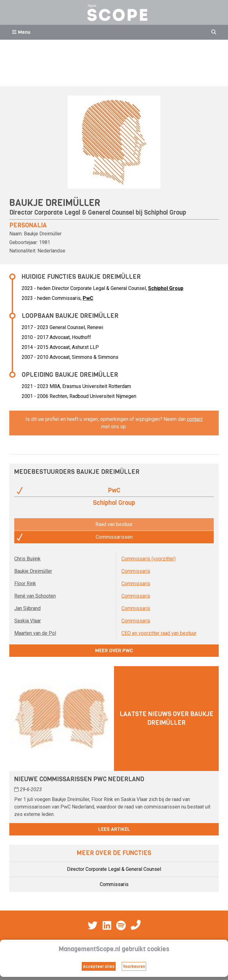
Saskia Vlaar (28, 621)
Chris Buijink (27, 559)
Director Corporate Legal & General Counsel (114, 869)
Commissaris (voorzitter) (149, 559)
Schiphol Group (165, 213)
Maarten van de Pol (35, 633)
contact (195, 419)
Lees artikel (114, 829)
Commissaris (136, 571)
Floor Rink (25, 584)
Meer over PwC (114, 650)
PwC (88, 298)
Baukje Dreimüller (33, 571)
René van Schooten (35, 596)
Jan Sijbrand (27, 608)
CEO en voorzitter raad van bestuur (159, 633)
